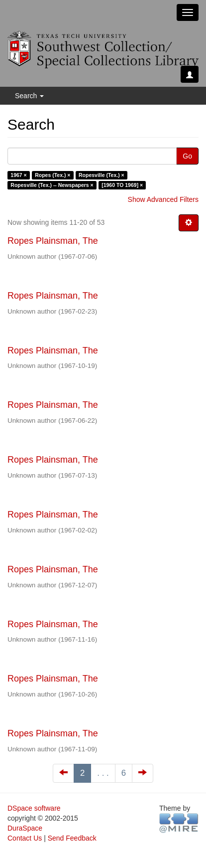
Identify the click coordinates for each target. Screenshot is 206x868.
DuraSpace (25, 828)
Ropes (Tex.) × (52, 175)
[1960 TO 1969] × (122, 185)
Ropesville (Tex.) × (102, 175)
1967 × (18, 175)
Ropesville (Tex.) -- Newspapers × (52, 185)
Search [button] (29, 96)
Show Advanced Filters (163, 199)
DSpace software (34, 808)
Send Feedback (72, 838)
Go (187, 156)
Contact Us (25, 838)
